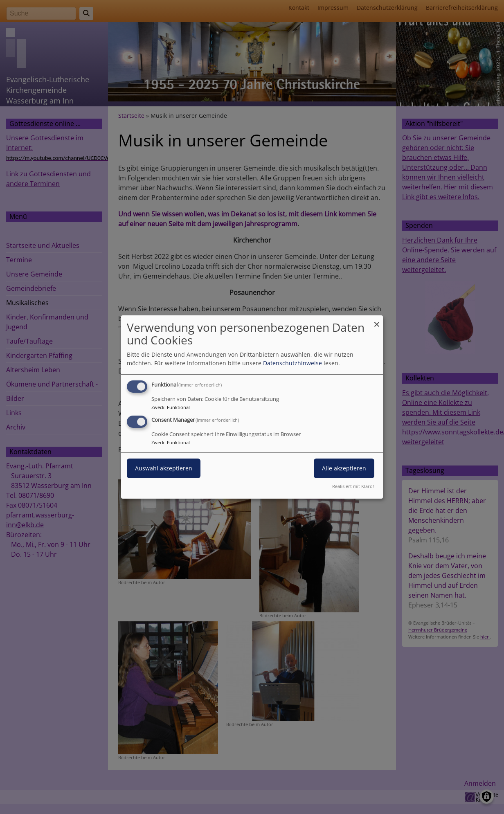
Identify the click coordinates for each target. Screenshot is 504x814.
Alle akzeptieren (344, 468)
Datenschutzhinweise (292, 363)
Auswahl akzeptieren (164, 468)
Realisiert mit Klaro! (353, 486)
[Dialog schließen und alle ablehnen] (377, 320)
